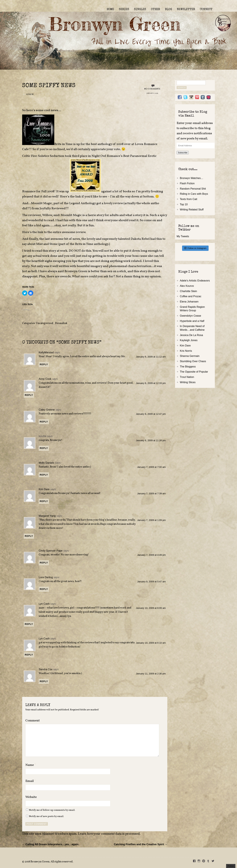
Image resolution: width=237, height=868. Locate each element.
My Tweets (183, 236)
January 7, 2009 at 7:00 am (151, 467)
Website (31, 797)
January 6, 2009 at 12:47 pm (151, 414)
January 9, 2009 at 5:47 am (151, 582)
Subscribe (183, 153)
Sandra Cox (46, 669)
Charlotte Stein (188, 291)
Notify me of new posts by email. (46, 816)
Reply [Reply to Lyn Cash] (29, 624)
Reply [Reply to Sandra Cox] (44, 681)
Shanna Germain (190, 356)
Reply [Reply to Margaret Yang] (29, 536)
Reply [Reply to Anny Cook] (29, 395)
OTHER (156, 9)
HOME (110, 9)
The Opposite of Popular (194, 372)
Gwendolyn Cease (190, 316)
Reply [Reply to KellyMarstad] (44, 364)
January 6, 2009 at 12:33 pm (151, 383)
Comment (33, 721)
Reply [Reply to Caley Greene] (44, 422)
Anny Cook (45, 379)
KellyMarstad (46, 352)
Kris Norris (186, 351)
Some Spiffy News (49, 86)
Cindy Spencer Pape (51, 551)
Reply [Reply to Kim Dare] (44, 501)
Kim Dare (44, 489)
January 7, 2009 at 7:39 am (151, 494)
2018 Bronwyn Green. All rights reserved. (49, 862)
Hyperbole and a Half (192, 321)
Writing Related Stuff (192, 209)
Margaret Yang (47, 516)
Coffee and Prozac (191, 296)
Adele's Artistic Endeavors (195, 281)
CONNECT (206, 9)
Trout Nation (187, 377)
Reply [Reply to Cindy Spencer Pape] (44, 563)
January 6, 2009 (152, 93)
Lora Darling (46, 577)
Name (31, 765)
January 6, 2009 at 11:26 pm (151, 440)
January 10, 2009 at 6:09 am (151, 608)
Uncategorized (44, 323)
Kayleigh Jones (189, 340)
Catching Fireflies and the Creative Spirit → (141, 844)
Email (31, 781)
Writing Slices (188, 382)
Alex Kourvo (187, 286)
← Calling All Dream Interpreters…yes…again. (51, 844)
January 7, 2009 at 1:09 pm (151, 520)
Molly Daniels (46, 463)
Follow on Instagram (195, 248)
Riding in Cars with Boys (194, 194)
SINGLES (140, 9)
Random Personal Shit (193, 189)
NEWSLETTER (186, 9)
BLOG (168, 9)
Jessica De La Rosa (191, 335)
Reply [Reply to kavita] (44, 448)
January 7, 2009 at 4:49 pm (151, 555)
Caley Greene (47, 410)
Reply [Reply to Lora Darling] (44, 589)
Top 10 (184, 204)
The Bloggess (188, 366)
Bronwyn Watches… (192, 178)
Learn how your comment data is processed (109, 834)
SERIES (124, 9)
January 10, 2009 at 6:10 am (151, 643)
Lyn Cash (44, 604)
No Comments (152, 89)
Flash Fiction (187, 183)
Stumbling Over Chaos (193, 361)
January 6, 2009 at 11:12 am (151, 357)
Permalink (61, 323)
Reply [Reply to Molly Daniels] (44, 475)
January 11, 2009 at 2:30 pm (151, 674)
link (78, 197)
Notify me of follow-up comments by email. (52, 810)
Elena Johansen (189, 302)
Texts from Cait (189, 199)
